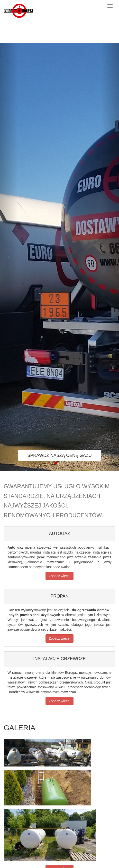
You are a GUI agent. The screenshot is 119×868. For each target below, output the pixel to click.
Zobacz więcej (59, 576)
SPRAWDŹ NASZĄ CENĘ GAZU (59, 455)
